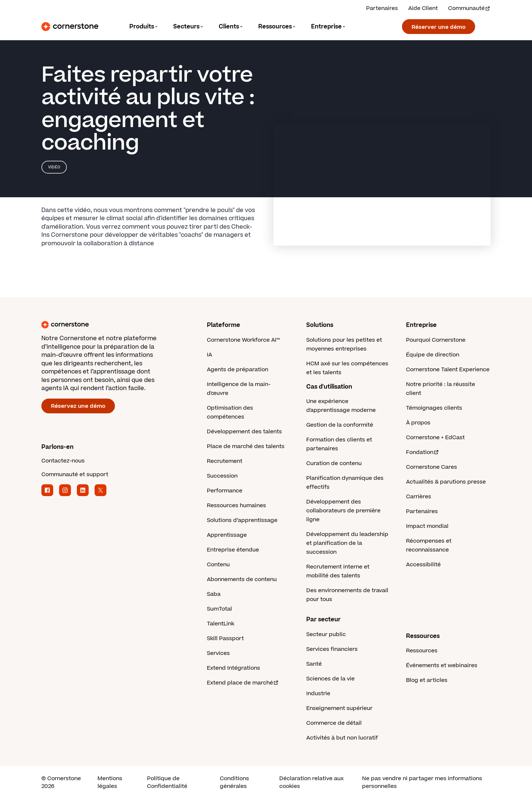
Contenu (218, 565)
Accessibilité (423, 565)
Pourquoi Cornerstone (436, 340)
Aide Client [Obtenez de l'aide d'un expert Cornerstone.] (423, 8)
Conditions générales (234, 782)
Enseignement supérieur (339, 708)
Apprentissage (227, 535)
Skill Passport (225, 638)
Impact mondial (427, 526)
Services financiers (332, 649)
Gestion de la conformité (340, 425)
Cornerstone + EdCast (435, 438)
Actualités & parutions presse (446, 482)
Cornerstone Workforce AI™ (243, 340)
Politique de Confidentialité (167, 782)
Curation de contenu (334, 463)
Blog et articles (427, 680)
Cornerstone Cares (432, 467)
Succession (222, 476)
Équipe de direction (433, 355)
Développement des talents (244, 432)
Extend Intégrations (233, 668)
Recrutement (225, 461)
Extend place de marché (243, 683)
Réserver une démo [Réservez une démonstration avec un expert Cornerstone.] (439, 27)
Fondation (423, 452)
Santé (314, 664)
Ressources (422, 651)
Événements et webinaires (442, 665)
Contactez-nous (63, 461)
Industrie (318, 694)
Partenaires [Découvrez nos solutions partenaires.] (382, 8)
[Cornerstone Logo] (70, 27)
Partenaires (422, 511)
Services (218, 653)
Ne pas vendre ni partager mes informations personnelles (422, 782)
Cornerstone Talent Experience (448, 370)
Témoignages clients (434, 408)
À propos (418, 423)
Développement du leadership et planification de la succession (347, 543)
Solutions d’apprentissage (242, 520)
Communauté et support (75, 474)
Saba (214, 594)
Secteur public (326, 634)
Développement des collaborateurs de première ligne (343, 511)
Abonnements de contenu (242, 579)
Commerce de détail (334, 723)
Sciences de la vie (330, 679)
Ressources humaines (236, 506)
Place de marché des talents (246, 446)
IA (209, 355)
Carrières (419, 497)
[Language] (144, 27)
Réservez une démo (78, 406)
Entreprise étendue (233, 550)
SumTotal (219, 609)
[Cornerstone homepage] (112, 325)
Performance (225, 491)
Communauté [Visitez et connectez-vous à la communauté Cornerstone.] (469, 8)
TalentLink (221, 624)
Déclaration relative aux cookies (311, 782)
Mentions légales (110, 782)
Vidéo (54, 167)
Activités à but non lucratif (342, 738)
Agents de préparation (238, 370)
